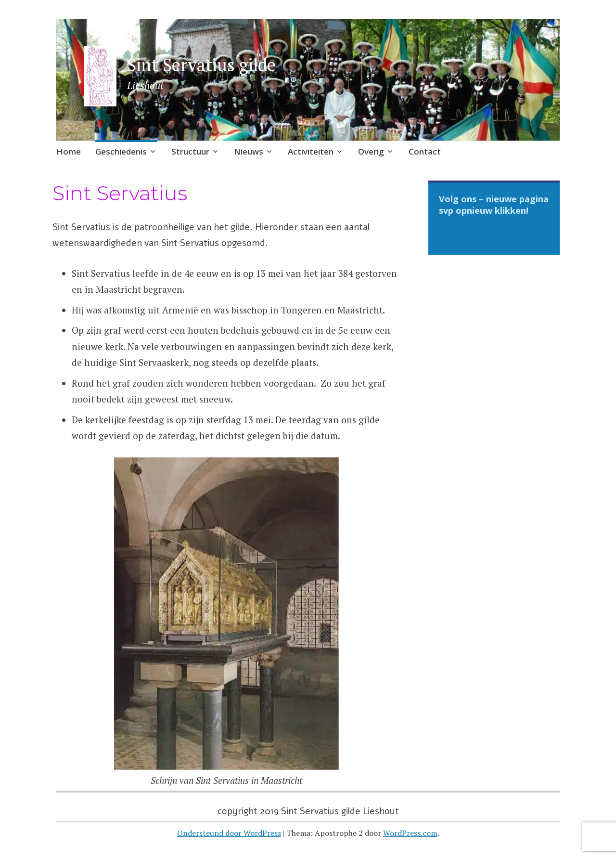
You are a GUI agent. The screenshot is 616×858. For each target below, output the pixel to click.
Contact (425, 151)
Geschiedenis (121, 151)
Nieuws (249, 151)
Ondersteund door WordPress (229, 833)
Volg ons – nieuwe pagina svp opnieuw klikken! (494, 205)
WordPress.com (410, 833)
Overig (371, 151)
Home (69, 151)
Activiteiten (311, 151)
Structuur (190, 151)
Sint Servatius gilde (201, 65)
